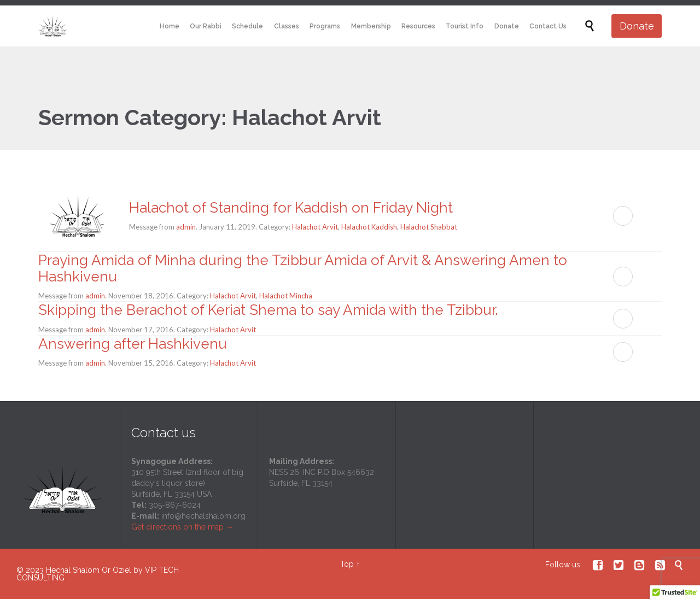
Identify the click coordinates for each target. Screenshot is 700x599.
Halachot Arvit (315, 227)
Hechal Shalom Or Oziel (90, 570)
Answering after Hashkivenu (133, 344)
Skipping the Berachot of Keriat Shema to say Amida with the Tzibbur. (268, 310)
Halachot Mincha (286, 296)
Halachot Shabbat (429, 227)
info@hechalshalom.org (203, 516)
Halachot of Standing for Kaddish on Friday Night (291, 208)
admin (186, 227)
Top (347, 564)
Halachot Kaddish (369, 227)
